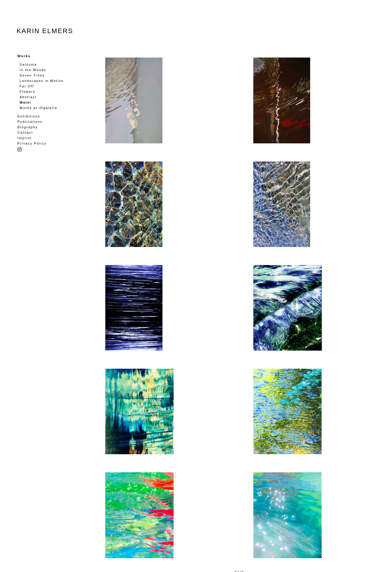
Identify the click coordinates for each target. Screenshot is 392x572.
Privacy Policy (32, 143)
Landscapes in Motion (42, 81)
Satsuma (28, 64)
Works (24, 56)
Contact (25, 133)
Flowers (28, 92)
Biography (28, 127)
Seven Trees (32, 75)
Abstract (28, 97)
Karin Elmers (45, 31)
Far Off (27, 86)
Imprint (25, 138)
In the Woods (33, 70)
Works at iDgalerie (39, 108)
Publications (30, 122)
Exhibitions (29, 116)
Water (26, 102)
